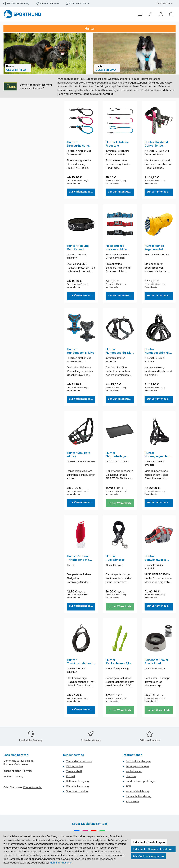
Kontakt (71, 777)
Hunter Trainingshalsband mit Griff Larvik (80, 665)
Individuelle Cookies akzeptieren (153, 849)
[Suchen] (150, 14)
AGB (128, 787)
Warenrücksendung (77, 787)
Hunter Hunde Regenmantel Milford (154, 248)
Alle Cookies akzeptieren (148, 856)
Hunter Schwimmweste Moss (156, 561)
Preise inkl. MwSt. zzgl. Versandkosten (78, 183)
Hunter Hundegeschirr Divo (81, 352)
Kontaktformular (33, 788)
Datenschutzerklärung (138, 797)
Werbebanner (134, 772)
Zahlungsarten (74, 767)
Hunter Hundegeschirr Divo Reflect (120, 352)
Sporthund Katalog (77, 792)
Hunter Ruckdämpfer (115, 561)
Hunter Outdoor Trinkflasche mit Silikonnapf (78, 561)
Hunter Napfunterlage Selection (116, 457)
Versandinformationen (79, 762)
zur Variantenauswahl (82, 192)
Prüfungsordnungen (137, 767)
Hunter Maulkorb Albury (79, 457)
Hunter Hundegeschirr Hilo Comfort (158, 352)
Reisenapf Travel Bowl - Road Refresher (156, 665)
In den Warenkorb (120, 506)
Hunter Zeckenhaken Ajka (119, 665)
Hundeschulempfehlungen (141, 782)
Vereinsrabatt (74, 772)
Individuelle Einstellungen (149, 842)
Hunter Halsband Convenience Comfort (156, 144)
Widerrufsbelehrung (137, 792)
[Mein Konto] (161, 14)
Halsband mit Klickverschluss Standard (117, 248)
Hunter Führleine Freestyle (117, 144)
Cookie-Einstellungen (138, 762)
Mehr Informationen (61, 863)
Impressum (132, 802)
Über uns (131, 777)
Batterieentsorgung (77, 782)
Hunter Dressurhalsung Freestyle (78, 144)
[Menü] (140, 14)
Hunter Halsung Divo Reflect (78, 248)
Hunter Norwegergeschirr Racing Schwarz (157, 457)
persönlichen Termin (18, 771)
